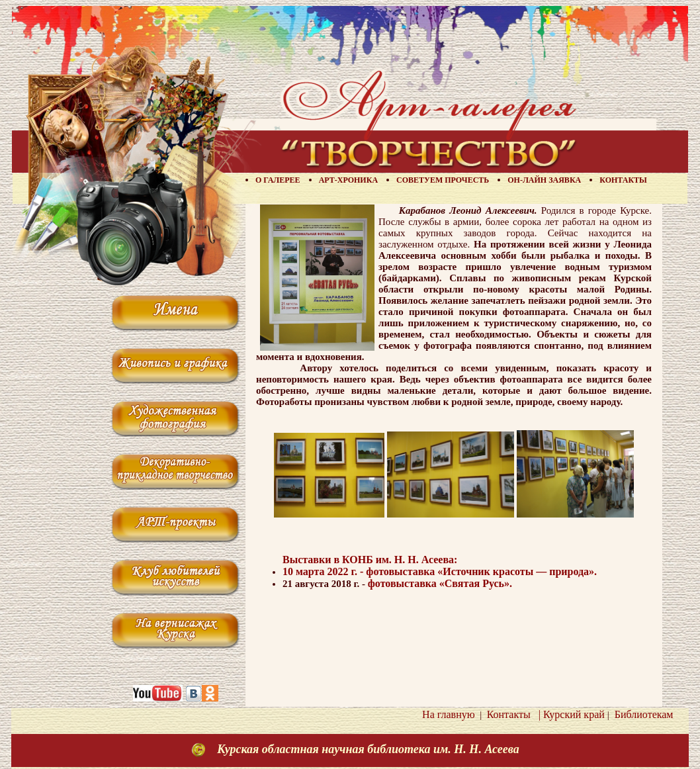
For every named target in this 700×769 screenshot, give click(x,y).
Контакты (623, 180)
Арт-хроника (348, 180)
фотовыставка (481, 571)
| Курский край (569, 714)
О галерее (278, 180)
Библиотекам (641, 714)
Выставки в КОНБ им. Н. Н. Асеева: (370, 560)
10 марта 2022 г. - (324, 571)
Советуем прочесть (443, 180)
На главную (449, 714)
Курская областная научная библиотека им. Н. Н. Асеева (368, 749)
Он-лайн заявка (544, 180)
